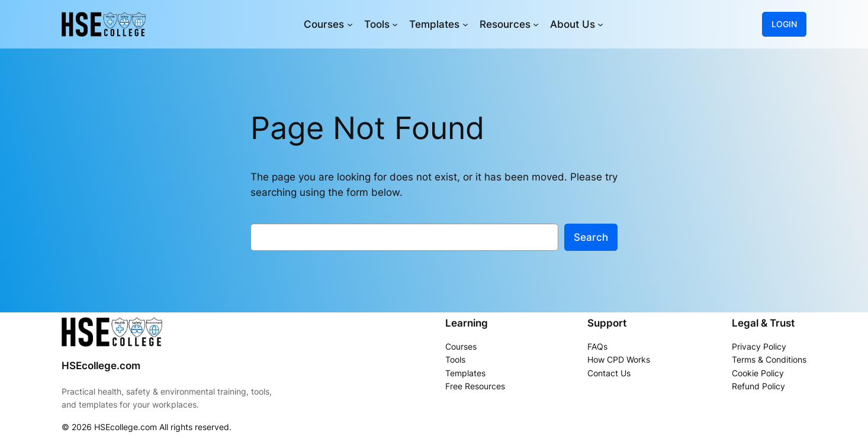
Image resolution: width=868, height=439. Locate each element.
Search (591, 237)
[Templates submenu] (465, 24)
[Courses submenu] (350, 24)
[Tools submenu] (395, 24)
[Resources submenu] (536, 24)
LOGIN (784, 24)
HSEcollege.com (101, 366)
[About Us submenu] (600, 24)
